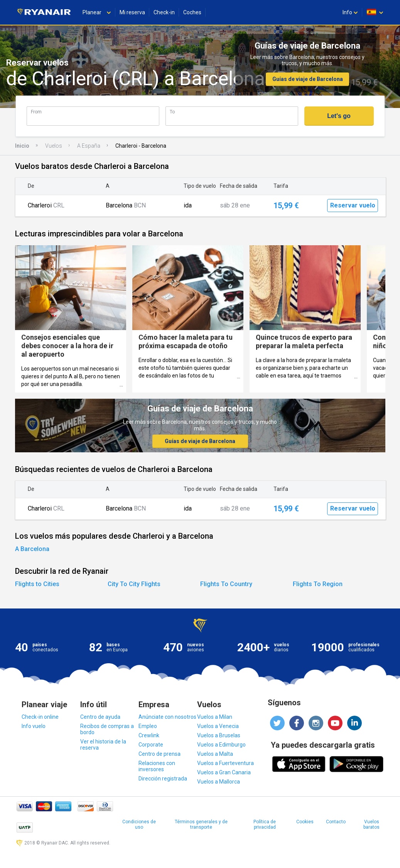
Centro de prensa (159, 754)
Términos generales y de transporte (201, 824)
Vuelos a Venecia (218, 726)
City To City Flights (134, 584)
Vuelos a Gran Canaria (224, 772)
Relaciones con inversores (157, 766)
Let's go (339, 116)
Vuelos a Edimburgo (221, 745)
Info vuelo (34, 726)
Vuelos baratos (371, 824)
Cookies (305, 822)
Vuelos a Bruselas (219, 735)
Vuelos (54, 146)
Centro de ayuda (100, 717)
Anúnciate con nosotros (167, 717)
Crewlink (149, 735)
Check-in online (40, 717)
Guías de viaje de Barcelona (308, 79)
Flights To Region (318, 584)
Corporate (151, 745)
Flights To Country (226, 584)
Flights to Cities (37, 584)
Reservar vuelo (353, 205)
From (36, 112)
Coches (192, 12)
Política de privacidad (265, 824)
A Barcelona (32, 549)
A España (89, 146)
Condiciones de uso (139, 824)
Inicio (22, 146)
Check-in (164, 12)
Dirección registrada (163, 779)
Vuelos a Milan (215, 717)
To (172, 112)
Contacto (336, 822)
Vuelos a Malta (215, 754)
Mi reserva (132, 12)
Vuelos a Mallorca (219, 782)
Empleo (148, 726)
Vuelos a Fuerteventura (225, 763)
